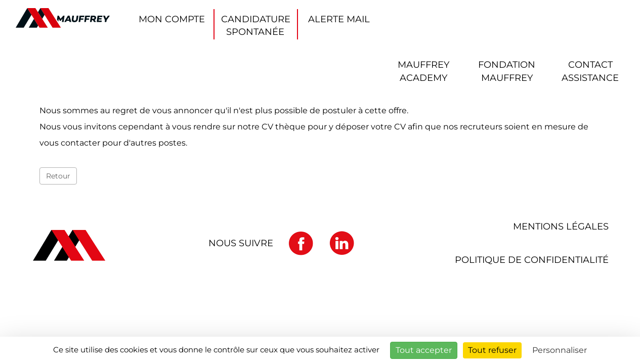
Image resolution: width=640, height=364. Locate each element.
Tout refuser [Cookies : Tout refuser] (492, 350)
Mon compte (172, 19)
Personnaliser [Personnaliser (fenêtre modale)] (560, 350)
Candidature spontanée (256, 26)
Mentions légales (561, 226)
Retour (58, 176)
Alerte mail (339, 19)
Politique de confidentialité (532, 260)
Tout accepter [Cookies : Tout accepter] (424, 350)
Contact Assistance (590, 71)
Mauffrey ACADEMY (423, 71)
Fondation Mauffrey (507, 71)
